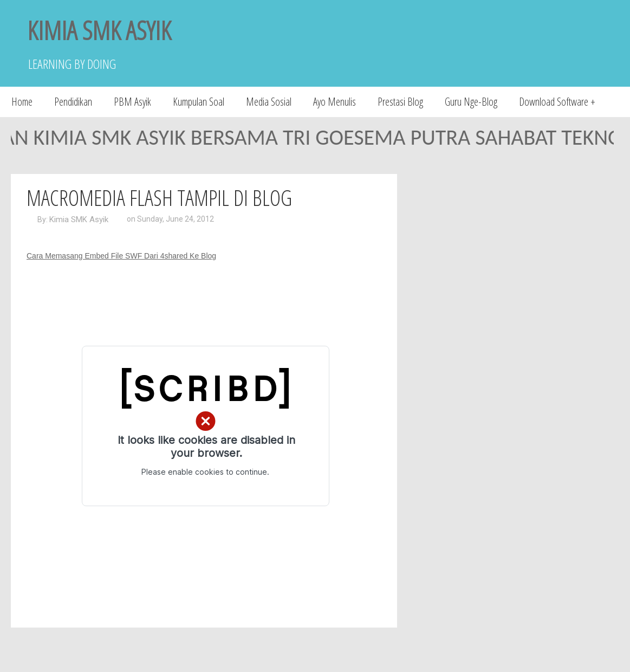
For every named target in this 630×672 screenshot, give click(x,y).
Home (22, 102)
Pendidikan (73, 102)
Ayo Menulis (335, 102)
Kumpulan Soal (199, 102)
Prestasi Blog (400, 102)
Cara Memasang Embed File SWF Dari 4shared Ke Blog (121, 256)
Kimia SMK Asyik (79, 219)
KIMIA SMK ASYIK (99, 30)
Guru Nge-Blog (471, 102)
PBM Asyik (132, 102)
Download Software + (557, 102)
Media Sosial (269, 102)
